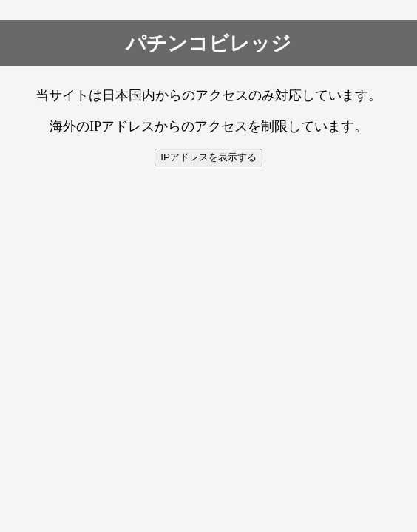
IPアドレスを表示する (208, 157)
